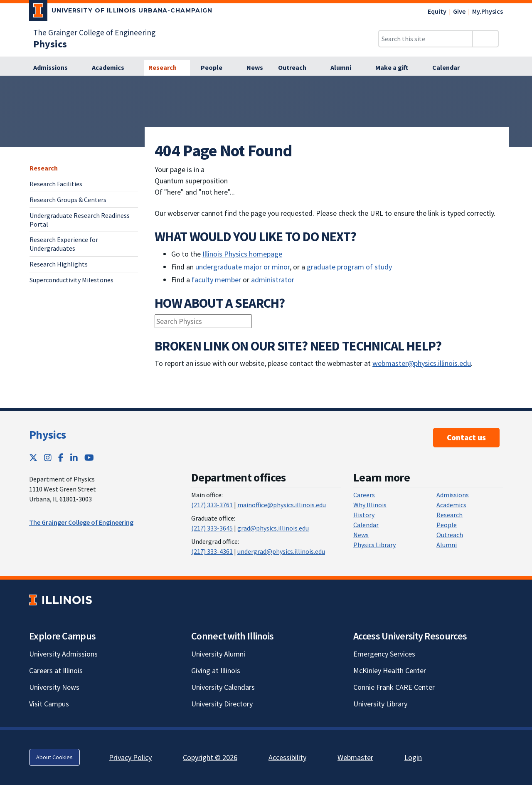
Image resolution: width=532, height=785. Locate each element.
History (364, 515)
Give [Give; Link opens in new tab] (459, 11)
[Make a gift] (396, 68)
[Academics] (113, 68)
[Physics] (50, 44)
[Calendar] (451, 68)
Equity (437, 11)
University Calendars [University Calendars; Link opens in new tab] (223, 687)
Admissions (453, 495)
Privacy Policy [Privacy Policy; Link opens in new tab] (130, 757)
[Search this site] (426, 39)
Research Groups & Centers (68, 200)
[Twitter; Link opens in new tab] (33, 458)
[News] (255, 68)
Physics (47, 434)
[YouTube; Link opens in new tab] (89, 458)
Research (44, 168)
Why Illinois (370, 505)
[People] (216, 68)
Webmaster (355, 757)
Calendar (366, 525)
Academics (451, 505)
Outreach (450, 535)
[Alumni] (345, 68)
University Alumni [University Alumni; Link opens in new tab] (218, 654)
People (447, 525)
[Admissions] (55, 68)
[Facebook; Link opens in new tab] (61, 458)
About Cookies (54, 757)
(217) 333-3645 (212, 528)
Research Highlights (59, 264)
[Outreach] (297, 68)
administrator (273, 280)
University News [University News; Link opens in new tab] (54, 687)
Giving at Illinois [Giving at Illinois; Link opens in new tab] (216, 670)
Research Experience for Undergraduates (64, 244)
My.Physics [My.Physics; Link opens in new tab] (488, 11)
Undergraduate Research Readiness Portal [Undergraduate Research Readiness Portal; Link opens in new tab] (80, 220)
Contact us (466, 437)
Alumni (447, 545)
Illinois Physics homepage (242, 254)
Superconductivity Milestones (71, 280)
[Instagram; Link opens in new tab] (48, 458)
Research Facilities (56, 184)
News (361, 535)
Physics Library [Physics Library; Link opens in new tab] (374, 545)
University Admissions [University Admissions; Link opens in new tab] (63, 654)
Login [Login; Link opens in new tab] (413, 757)
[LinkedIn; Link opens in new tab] (74, 458)
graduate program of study (349, 267)
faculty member (216, 280)
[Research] (167, 68)
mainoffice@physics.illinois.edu (282, 505)
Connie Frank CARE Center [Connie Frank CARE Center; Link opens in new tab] (394, 687)
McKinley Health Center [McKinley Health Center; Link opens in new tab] (390, 670)
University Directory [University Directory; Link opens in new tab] (222, 704)
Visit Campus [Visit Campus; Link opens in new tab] (49, 704)
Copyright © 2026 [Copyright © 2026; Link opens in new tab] (210, 757)
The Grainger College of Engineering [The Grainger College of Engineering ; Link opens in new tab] (81, 522)
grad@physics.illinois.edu (273, 528)
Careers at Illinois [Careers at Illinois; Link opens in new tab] (56, 670)
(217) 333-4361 (212, 551)
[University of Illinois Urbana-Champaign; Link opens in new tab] (121, 12)
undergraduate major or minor (243, 267)
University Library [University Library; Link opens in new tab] (380, 704)
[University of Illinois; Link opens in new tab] (60, 600)
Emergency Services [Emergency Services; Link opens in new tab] (384, 654)
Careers (364, 495)
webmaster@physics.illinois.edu (422, 363)
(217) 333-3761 (212, 505)
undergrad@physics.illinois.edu (281, 551)
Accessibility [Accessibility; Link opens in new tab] (287, 757)
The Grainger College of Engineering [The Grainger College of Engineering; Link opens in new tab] (94, 32)
